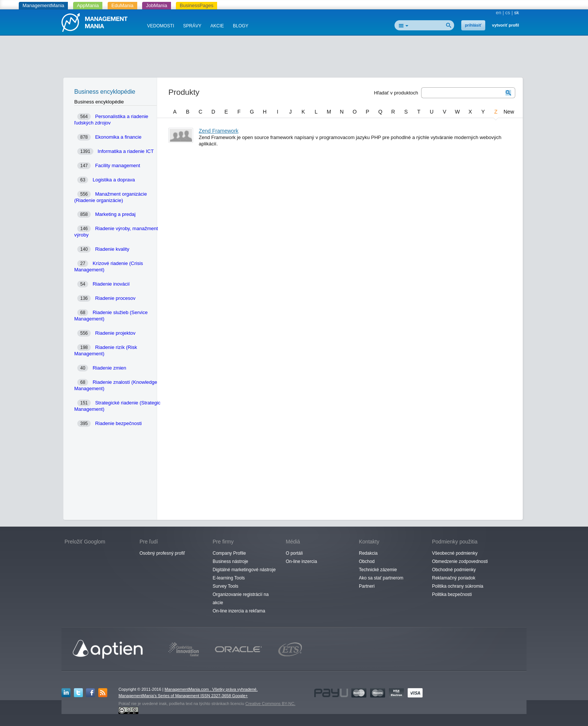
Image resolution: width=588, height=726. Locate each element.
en (498, 13)
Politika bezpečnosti (452, 594)
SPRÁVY (192, 26)
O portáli (294, 553)
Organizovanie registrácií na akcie (241, 599)
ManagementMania (43, 5)
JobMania (156, 5)
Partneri (367, 586)
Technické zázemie (378, 570)
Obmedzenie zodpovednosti (460, 561)
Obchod (367, 561)
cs (508, 13)
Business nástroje (230, 561)
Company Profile (229, 553)
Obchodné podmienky (454, 570)
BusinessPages (196, 5)
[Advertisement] (294, 58)
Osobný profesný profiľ (162, 553)
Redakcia (368, 553)
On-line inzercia (301, 561)
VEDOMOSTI (160, 26)
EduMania (122, 5)
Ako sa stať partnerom (381, 578)
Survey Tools (225, 586)
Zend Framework (219, 131)
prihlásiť (473, 25)
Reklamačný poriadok (454, 578)
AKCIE (217, 26)
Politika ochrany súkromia (458, 586)
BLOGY (241, 26)
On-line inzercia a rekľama (239, 611)
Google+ (240, 696)
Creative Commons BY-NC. (270, 704)
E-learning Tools (229, 578)
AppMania (88, 5)
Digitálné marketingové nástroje (244, 570)
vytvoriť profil (505, 25)
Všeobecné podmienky (455, 553)
